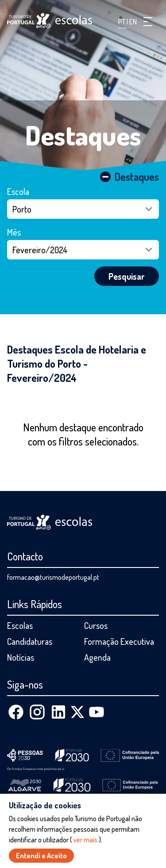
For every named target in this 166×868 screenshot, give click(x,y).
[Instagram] (37, 712)
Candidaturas (30, 641)
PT (122, 22)
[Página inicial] (50, 21)
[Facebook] (16, 712)
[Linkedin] (58, 712)
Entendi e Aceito (41, 856)
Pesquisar (127, 276)
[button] (148, 22)
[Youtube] (97, 712)
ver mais (85, 840)
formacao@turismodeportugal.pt (53, 577)
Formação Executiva (119, 641)
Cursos (96, 625)
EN (133, 22)
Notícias (21, 657)
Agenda (97, 657)
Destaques (83, 135)
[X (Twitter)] (77, 712)
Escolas (20, 625)
